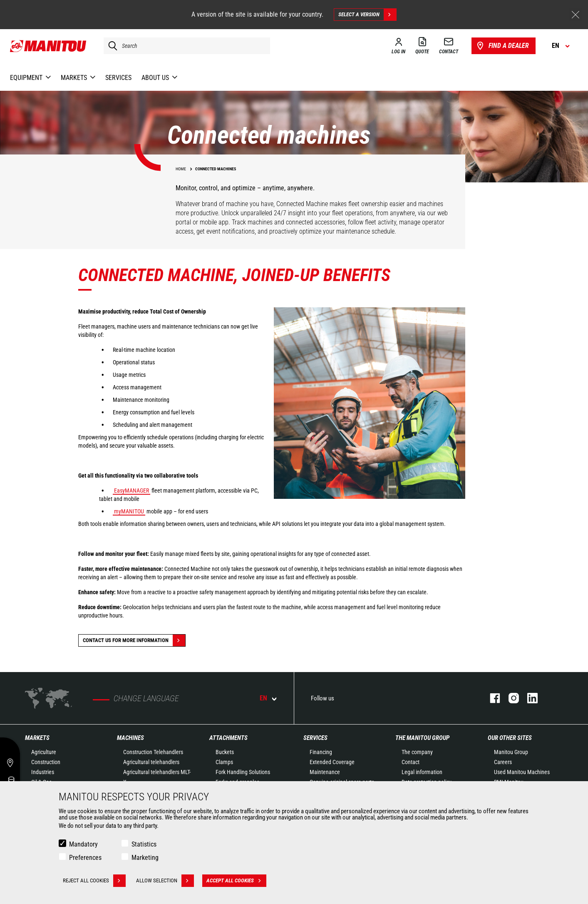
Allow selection (165, 881)
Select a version (367, 15)
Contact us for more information (134, 640)
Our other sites (510, 738)
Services (315, 738)
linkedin (528, 698)
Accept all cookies (236, 881)
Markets (37, 738)
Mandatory (83, 844)
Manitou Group (511, 752)
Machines (130, 738)
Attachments (228, 738)
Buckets (225, 752)
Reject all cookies (94, 881)
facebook (491, 698)
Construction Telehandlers (153, 752)
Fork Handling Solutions (243, 772)
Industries (43, 772)
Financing (321, 752)
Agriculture (44, 752)
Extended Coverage (332, 762)
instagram (510, 698)
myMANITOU (129, 511)
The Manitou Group (422, 738)
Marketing (145, 858)
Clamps (224, 762)
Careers (503, 762)
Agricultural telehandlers (151, 762)
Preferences (85, 858)
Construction (46, 762)
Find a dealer (502, 46)
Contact (411, 762)
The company (417, 752)
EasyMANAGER (131, 491)
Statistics (144, 844)
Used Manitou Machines (522, 772)
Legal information (422, 772)
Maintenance (325, 772)
